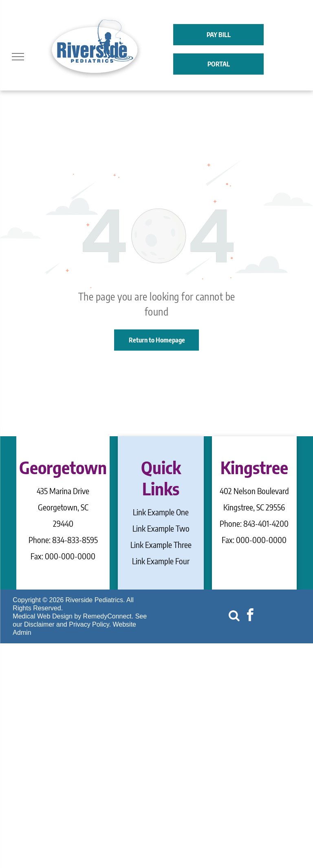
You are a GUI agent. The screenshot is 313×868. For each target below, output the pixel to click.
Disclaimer (39, 624)
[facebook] (250, 616)
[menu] (18, 57)
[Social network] (234, 616)
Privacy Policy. (90, 624)
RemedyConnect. (108, 616)
